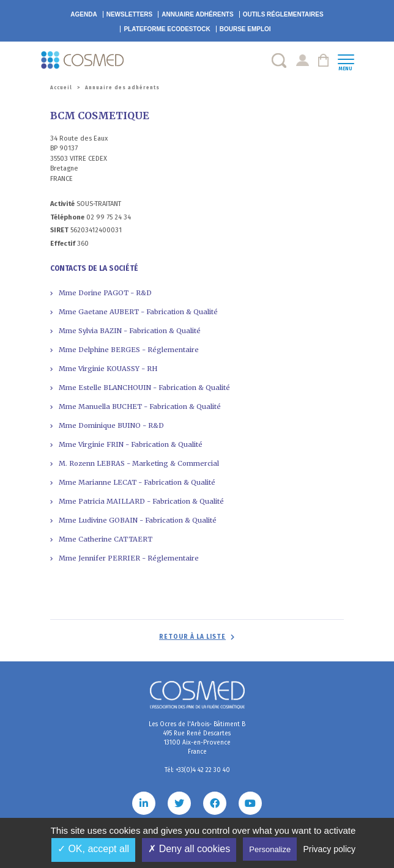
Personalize (270, 849)
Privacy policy (329, 849)
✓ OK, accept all (93, 849)
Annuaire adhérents (197, 14)
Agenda (84, 14)
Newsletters (130, 14)
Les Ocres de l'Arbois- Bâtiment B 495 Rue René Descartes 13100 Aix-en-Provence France (197, 738)
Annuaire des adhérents (122, 88)
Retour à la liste (192, 637)
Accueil (61, 88)
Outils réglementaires (283, 14)
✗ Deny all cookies (189, 849)
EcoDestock (167, 29)
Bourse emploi (245, 29)
